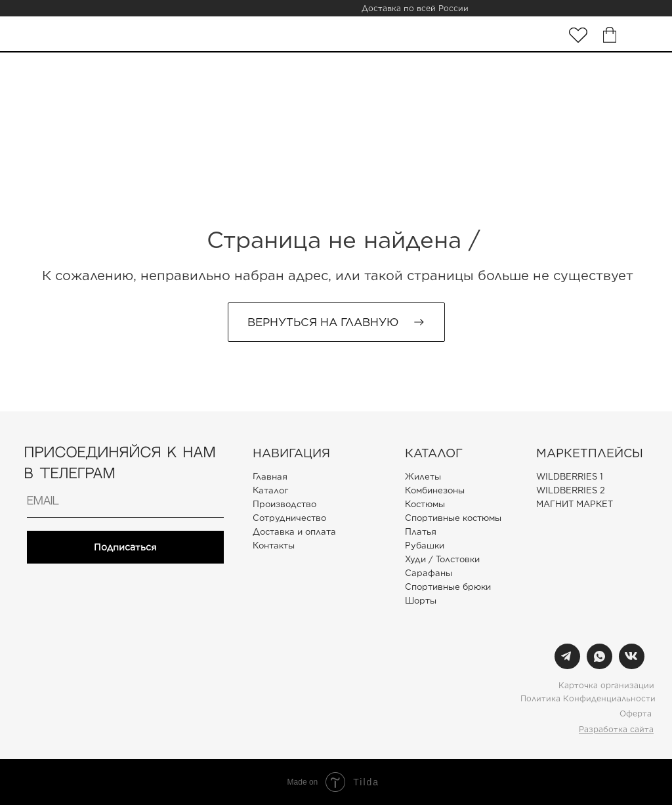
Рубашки (425, 546)
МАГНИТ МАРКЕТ (575, 504)
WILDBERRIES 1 (570, 477)
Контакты (274, 546)
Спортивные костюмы (453, 518)
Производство (284, 504)
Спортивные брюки (448, 587)
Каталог (270, 490)
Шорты (421, 601)
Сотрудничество (289, 518)
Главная (270, 476)
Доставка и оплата (294, 532)
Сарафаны (429, 573)
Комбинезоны (435, 490)
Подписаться (125, 547)
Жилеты (423, 477)
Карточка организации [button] (606, 685)
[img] (578, 35)
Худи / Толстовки (442, 559)
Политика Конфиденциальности (588, 698)
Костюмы (425, 504)
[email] (125, 501)
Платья (421, 532)
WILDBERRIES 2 (571, 490)
